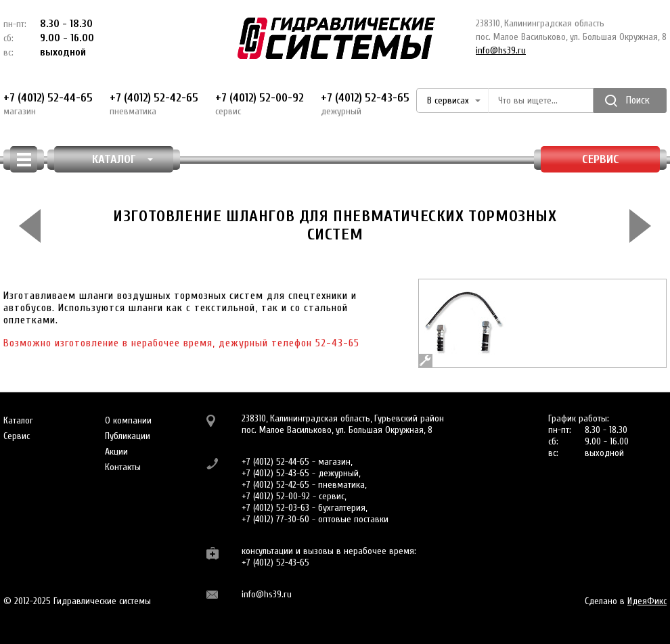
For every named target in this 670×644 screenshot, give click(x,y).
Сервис (601, 159)
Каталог (18, 420)
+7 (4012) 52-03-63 (275, 508)
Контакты (123, 467)
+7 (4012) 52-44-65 (48, 104)
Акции (116, 452)
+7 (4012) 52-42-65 (154, 104)
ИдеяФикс (647, 601)
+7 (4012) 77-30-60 (275, 519)
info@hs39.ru (501, 50)
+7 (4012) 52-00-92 (260, 104)
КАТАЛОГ (123, 159)
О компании (128, 420)
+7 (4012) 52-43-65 (365, 104)
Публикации (128, 436)
